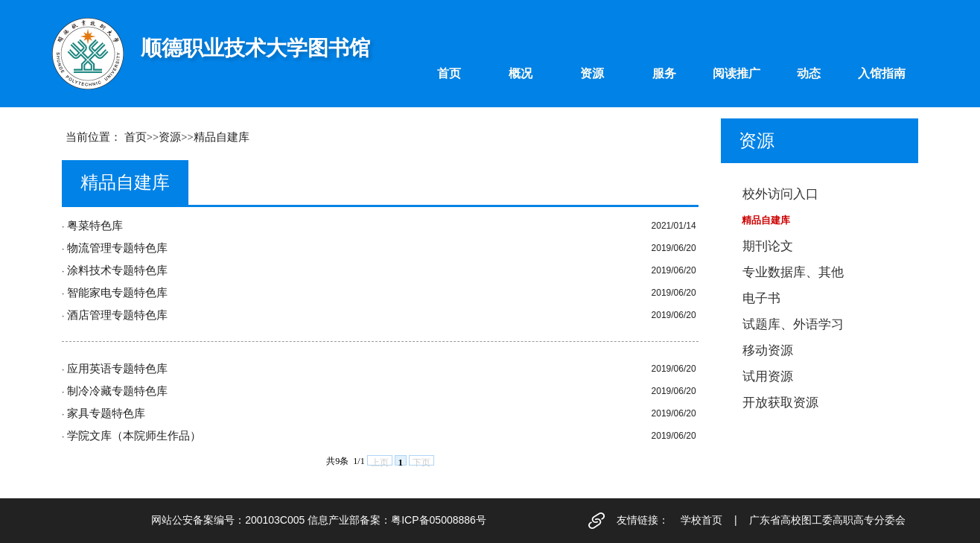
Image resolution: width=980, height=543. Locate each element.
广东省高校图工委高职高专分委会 (827, 520)
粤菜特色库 (95, 226)
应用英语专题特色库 (117, 369)
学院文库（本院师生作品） (134, 436)
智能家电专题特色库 (117, 293)
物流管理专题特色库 (117, 248)
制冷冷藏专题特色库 (117, 391)
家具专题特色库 (106, 413)
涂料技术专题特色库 (117, 270)
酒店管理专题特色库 (117, 315)
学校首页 (701, 520)
